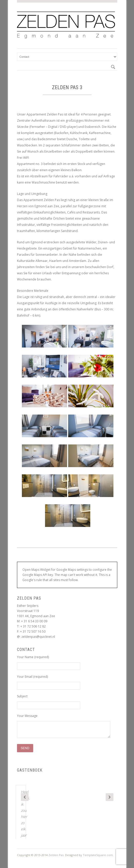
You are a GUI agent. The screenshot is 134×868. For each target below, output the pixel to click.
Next (110, 797)
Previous (25, 797)
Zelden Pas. (56, 855)
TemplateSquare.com (98, 855)
